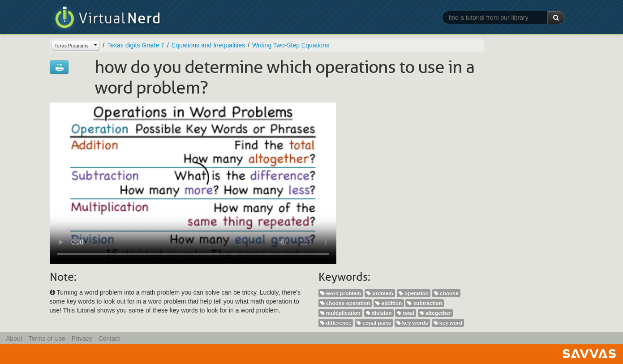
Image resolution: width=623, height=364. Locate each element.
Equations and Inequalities (208, 45)
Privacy (82, 338)
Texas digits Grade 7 (136, 45)
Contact (109, 338)
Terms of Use (47, 338)
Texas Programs (72, 46)
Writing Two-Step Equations (291, 45)
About (14, 338)
